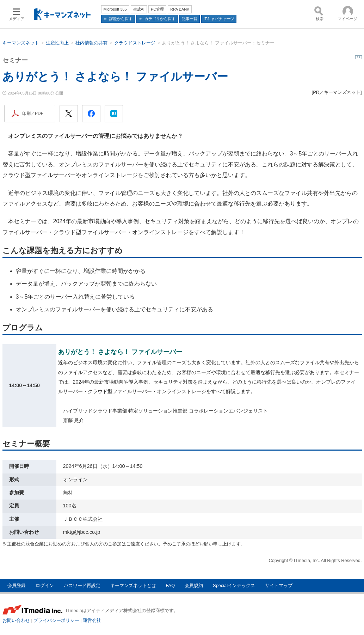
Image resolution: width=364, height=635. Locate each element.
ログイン (45, 585)
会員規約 (194, 585)
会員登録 (17, 585)
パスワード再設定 (82, 585)
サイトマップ (279, 585)
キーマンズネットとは (133, 585)
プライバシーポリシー (56, 620)
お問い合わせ (16, 620)
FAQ (171, 585)
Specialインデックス (234, 585)
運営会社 (92, 620)
